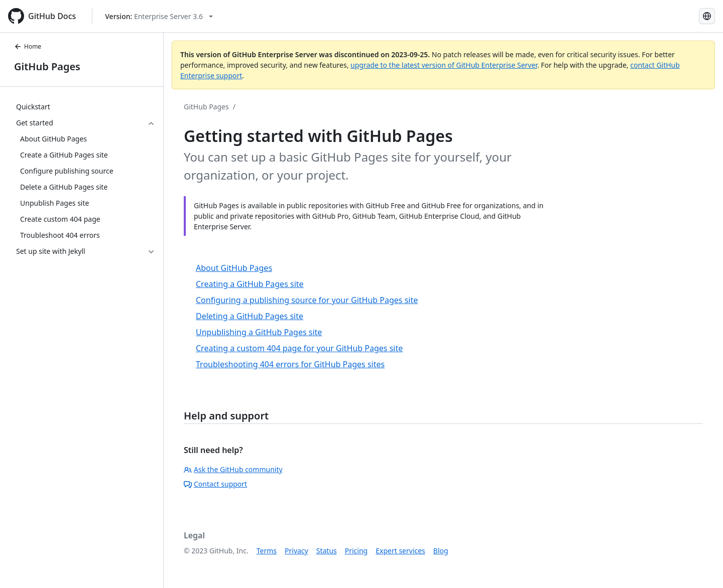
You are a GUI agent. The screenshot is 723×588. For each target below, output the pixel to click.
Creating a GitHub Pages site (250, 284)
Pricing (356, 551)
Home (28, 46)
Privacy (296, 551)
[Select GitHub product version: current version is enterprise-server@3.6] (159, 16)
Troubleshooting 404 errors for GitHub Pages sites (290, 364)
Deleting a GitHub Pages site (250, 316)
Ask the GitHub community (233, 469)
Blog (441, 551)
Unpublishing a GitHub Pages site (259, 332)
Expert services (400, 551)
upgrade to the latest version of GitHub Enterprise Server (444, 65)
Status (327, 551)
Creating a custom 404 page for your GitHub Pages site (299, 348)
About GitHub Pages (234, 268)
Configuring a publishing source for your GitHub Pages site (307, 300)
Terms (267, 551)
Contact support (215, 484)
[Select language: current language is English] (707, 16)
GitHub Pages (47, 66)
